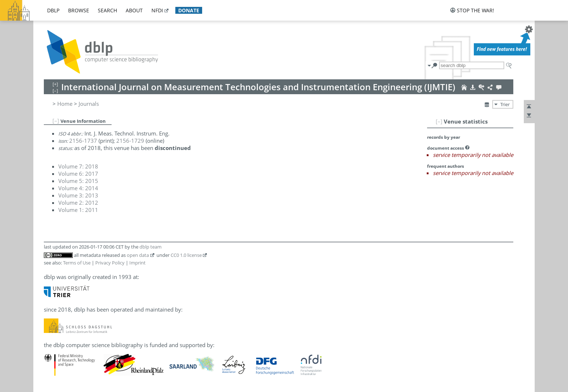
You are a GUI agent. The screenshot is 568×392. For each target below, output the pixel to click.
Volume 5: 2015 (78, 181)
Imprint (137, 263)
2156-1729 (130, 141)
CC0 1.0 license (186, 255)
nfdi (157, 10)
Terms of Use (77, 263)
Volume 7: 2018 (78, 166)
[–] (439, 121)
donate (189, 10)
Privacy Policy (110, 263)
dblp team (151, 247)
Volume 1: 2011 (78, 210)
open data (138, 255)
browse (79, 10)
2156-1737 (83, 141)
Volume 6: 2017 (78, 174)
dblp (53, 10)
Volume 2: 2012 (78, 203)
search (107, 10)
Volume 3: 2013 (78, 195)
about (134, 10)
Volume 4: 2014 (78, 188)
